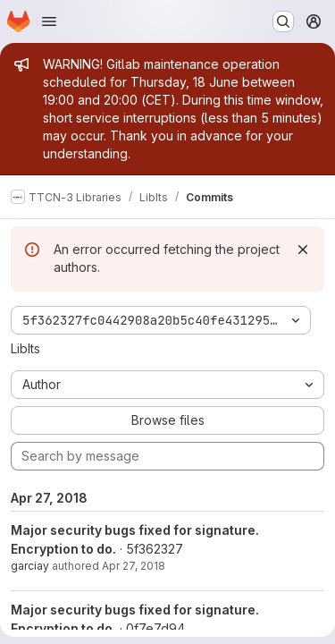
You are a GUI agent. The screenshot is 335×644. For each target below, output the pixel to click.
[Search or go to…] (283, 21)
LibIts (25, 348)
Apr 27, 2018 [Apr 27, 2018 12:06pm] (134, 566)
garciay (30, 566)
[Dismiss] (303, 250)
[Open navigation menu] (49, 21)
